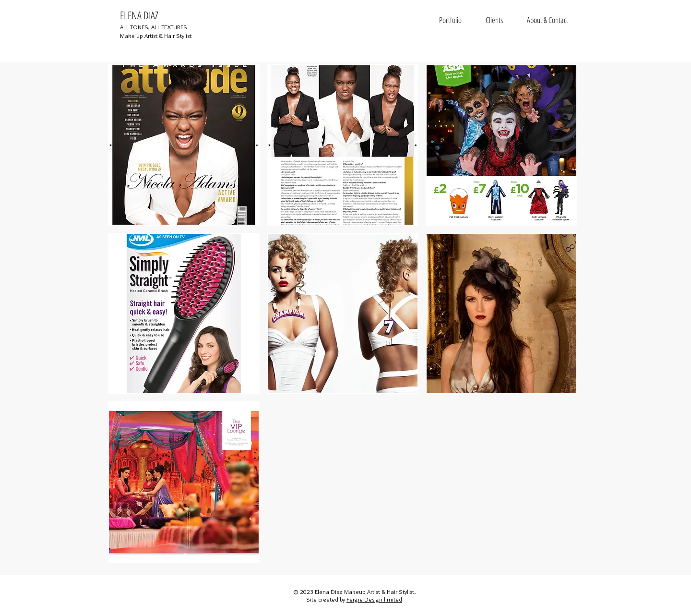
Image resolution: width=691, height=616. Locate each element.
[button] (184, 145)
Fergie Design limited (374, 599)
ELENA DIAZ (139, 15)
